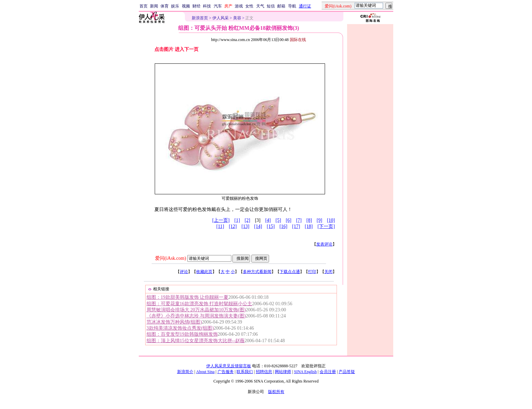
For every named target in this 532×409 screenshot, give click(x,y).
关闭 (328, 272)
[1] (237, 220)
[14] (258, 226)
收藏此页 (204, 272)
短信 (271, 6)
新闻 (154, 6)
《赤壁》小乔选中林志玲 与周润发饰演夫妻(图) (196, 316)
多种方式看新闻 (257, 272)
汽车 (218, 6)
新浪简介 (185, 372)
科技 (207, 6)
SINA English (305, 372)
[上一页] (221, 220)
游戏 (239, 6)
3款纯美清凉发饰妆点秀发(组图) (180, 328)
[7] (299, 220)
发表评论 (324, 244)
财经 (196, 6)
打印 (312, 272)
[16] (283, 226)
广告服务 (226, 372)
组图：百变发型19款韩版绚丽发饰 (182, 334)
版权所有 (276, 392)
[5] (278, 220)
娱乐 (175, 6)
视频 (186, 6)
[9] (319, 220)
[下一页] (326, 226)
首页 (144, 6)
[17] (296, 226)
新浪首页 (200, 18)
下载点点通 (290, 272)
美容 (237, 18)
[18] (309, 226)
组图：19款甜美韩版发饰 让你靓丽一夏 (188, 297)
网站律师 (283, 372)
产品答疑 (347, 372)
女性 (249, 6)
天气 (260, 6)
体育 (165, 6)
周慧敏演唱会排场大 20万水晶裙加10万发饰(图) (196, 310)
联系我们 (245, 372)
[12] (233, 226)
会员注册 (328, 372)
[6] (288, 220)
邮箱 (281, 6)
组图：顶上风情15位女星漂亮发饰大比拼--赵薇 (196, 341)
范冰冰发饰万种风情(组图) (174, 322)
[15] (271, 226)
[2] (247, 220)
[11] (220, 226)
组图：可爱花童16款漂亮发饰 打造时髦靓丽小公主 (199, 304)
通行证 (305, 6)
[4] (268, 220)
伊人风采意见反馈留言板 (229, 366)
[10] (331, 220)
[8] (309, 220)
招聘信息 (264, 372)
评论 (184, 272)
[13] (245, 226)
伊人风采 (221, 18)
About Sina (205, 372)
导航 (292, 6)
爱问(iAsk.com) (170, 258)
